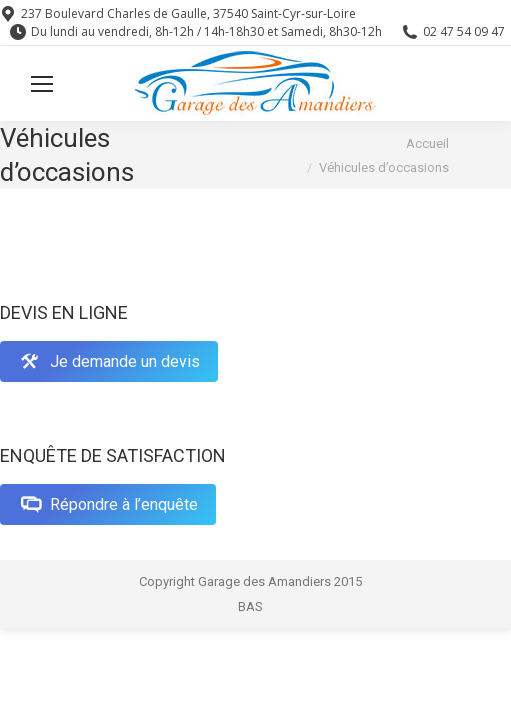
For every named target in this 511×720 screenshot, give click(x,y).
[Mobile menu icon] (42, 84)
